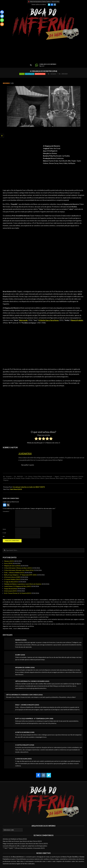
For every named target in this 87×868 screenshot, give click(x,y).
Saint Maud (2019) (16, 489)
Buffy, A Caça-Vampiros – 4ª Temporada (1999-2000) (20, 575)
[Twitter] (2, 16)
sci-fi (70, 478)
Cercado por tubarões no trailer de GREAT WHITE (29, 487)
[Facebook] (2, 12)
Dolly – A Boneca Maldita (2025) (14, 573)
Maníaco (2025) (9, 561)
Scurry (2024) (8, 563)
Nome (4, 529)
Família (18, 478)
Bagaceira (75, 477)
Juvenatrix (25, 453)
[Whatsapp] (2, 20)
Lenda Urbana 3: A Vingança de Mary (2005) (18, 586)
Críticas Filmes (30, 74)
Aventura (69, 477)
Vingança (6, 480)
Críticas (22, 74)
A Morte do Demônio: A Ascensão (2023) (32, 848)
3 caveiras (62, 477)
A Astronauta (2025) (10, 591)
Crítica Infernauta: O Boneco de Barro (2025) (18, 568)
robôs (66, 478)
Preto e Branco (40, 478)
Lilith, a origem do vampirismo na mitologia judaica (32, 846)
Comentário (6, 511)
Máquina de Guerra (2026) (12, 566)
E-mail (4, 533)
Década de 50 (11, 478)
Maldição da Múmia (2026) (19, 839)
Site (4, 536)
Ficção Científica (26, 478)
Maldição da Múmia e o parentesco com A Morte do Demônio (23, 584)
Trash (80, 478)
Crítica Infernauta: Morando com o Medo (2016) (19, 570)
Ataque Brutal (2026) (11, 589)
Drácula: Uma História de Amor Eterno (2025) (28, 841)
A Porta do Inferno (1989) (12, 577)
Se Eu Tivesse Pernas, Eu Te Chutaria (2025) (18, 593)
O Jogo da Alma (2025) (11, 582)
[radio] (36, 439)
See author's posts (28, 465)
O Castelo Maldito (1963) (12, 579)
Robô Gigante (60, 478)
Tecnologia (75, 478)
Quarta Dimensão (40, 74)
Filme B (33, 478)
